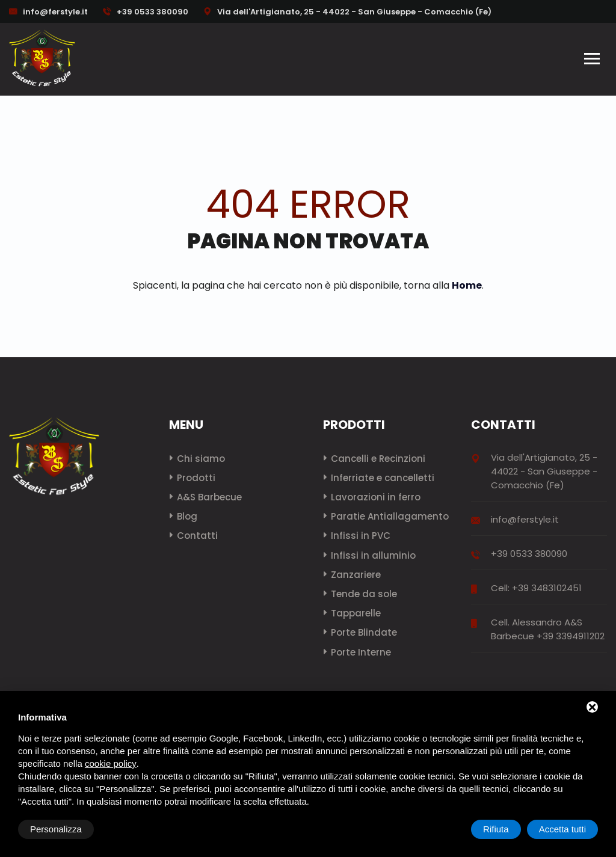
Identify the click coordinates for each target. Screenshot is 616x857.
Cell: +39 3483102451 (536, 588)
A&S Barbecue (209, 497)
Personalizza (56, 829)
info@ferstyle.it (55, 12)
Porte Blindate (364, 632)
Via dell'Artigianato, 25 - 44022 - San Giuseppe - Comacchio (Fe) (347, 12)
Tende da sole (364, 594)
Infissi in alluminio (373, 555)
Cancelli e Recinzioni (378, 459)
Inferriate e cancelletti (383, 478)
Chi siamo (201, 459)
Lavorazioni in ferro (376, 497)
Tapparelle (356, 613)
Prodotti (196, 478)
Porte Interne (361, 652)
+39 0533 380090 (146, 12)
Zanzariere (356, 575)
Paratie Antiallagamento (390, 516)
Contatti (197, 536)
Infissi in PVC (361, 536)
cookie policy (111, 763)
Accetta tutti (562, 829)
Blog (187, 516)
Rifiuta (496, 829)
